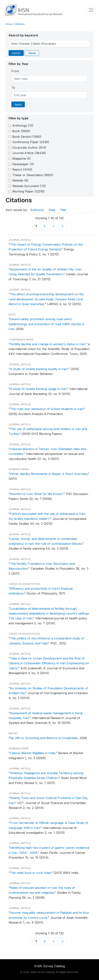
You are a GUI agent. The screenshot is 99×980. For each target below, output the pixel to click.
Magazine (22, 159)
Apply (18, 104)
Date (52, 210)
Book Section (27, 137)
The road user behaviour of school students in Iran (47, 409)
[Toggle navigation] (91, 10)
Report (22, 169)
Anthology (23, 125)
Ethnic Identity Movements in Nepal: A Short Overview (49, 474)
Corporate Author (29, 148)
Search (16, 53)
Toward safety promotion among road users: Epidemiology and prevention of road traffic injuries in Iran (47, 324)
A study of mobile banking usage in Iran (38, 389)
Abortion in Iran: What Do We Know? (36, 494)
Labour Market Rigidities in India (33, 753)
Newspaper (23, 164)
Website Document (29, 186)
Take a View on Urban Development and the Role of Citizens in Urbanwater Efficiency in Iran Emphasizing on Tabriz (49, 663)
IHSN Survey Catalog (49, 966)
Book (21, 131)
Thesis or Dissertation (33, 175)
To (13, 88)
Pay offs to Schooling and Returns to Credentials (43, 738)
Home (9, 24)
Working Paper (28, 191)
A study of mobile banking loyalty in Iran (39, 369)
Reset (32, 53)
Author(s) (37, 210)
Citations (20, 24)
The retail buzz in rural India (30, 873)
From (15, 71)
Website (20, 180)
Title (63, 210)
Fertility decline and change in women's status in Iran (48, 344)
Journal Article (29, 153)
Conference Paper (31, 142)
